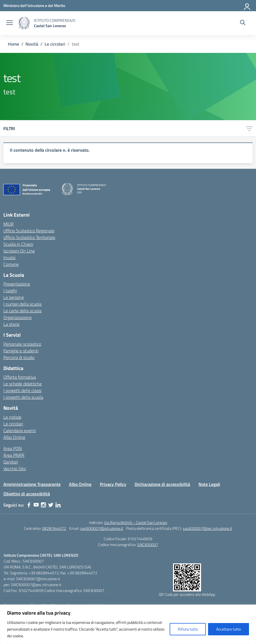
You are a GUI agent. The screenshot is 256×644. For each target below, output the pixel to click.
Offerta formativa (20, 377)
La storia (11, 324)
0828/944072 (54, 528)
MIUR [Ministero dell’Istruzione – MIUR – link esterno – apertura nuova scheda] (9, 224)
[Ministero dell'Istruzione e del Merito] (34, 5)
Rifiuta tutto (188, 629)
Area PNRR (14, 455)
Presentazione (17, 284)
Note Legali (209, 484)
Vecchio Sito (15, 469)
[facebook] (29, 505)
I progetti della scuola (23, 397)
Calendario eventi (20, 430)
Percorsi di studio (19, 357)
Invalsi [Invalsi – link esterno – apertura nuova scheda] (9, 257)
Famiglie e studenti (21, 351)
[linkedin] (58, 505)
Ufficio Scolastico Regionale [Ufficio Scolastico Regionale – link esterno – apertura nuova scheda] (29, 231)
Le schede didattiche (23, 384)
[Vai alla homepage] (24, 23)
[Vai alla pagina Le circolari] (55, 44)
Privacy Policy (113, 484)
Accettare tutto (229, 629)
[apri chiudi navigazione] (10, 23)
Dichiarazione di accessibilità (162, 484)
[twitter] (51, 505)
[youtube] (36, 505)
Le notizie (12, 417)
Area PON (13, 448)
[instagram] (43, 505)
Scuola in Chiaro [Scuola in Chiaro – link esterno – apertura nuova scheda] (18, 244)
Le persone (14, 297)
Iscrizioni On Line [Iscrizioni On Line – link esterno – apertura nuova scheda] (19, 251)
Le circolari (13, 424)
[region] (128, 153)
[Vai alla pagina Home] (13, 44)
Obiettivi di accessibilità (27, 494)
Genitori (11, 462)
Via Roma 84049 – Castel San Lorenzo (136, 522)
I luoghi (10, 291)
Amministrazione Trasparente (32, 484)
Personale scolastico (22, 344)
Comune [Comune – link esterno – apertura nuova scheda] (11, 264)
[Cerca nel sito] (243, 23)
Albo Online (14, 437)
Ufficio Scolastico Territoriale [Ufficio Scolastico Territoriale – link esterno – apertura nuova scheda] (29, 237)
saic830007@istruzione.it (102, 528)
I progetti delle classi (22, 390)
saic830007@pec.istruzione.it (207, 528)
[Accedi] (247, 6)
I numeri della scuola (22, 304)
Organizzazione (18, 317)
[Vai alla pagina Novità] (32, 44)
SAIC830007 (148, 545)
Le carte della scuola (22, 311)
